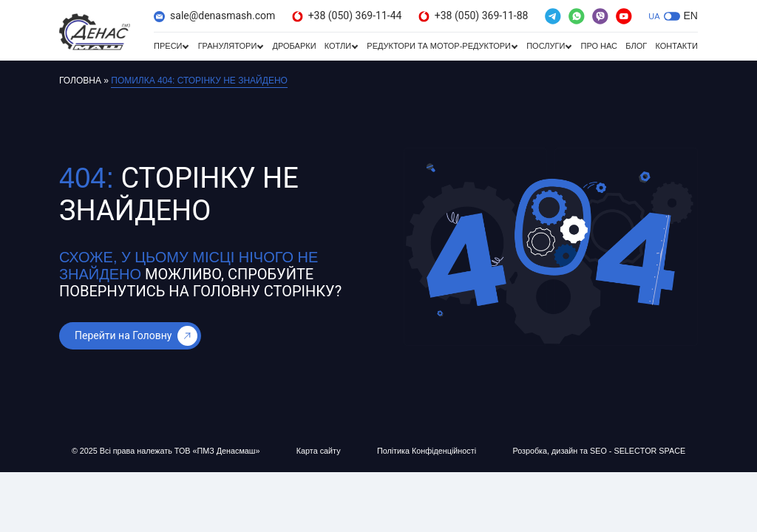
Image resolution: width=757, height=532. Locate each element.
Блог (636, 46)
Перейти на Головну (136, 336)
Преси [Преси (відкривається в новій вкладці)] (168, 46)
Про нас (599, 46)
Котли (338, 46)
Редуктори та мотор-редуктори (439, 46)
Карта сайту (319, 451)
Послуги (546, 46)
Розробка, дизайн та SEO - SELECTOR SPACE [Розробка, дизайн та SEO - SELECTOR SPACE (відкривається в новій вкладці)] (597, 451)
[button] (672, 16)
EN (691, 16)
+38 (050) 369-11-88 (473, 16)
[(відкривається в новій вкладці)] (553, 16)
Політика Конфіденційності (425, 451)
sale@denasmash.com (214, 16)
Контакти (676, 46)
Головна (80, 81)
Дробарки (294, 46)
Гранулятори (228, 46)
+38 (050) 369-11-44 (347, 16)
